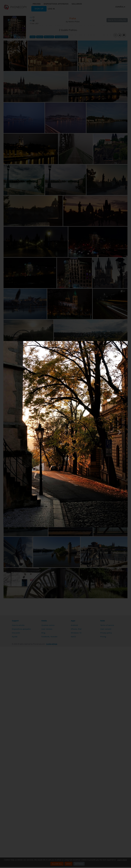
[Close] (127, 342)
